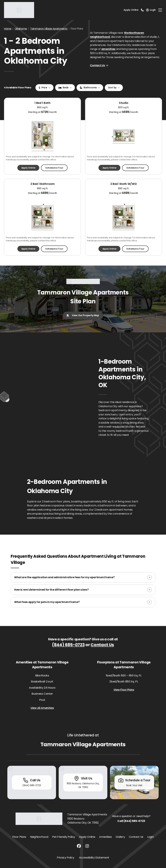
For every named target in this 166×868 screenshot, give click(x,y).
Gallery (120, 837)
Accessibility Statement (94, 858)
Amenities (105, 837)
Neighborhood (39, 837)
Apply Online (131, 10)
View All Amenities (42, 708)
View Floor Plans (124, 690)
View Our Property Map (83, 315)
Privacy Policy (66, 858)
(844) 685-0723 (68, 645)
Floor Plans (19, 837)
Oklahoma (21, 29)
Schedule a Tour (54, 168)
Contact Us (99, 65)
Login (150, 837)
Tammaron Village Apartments (49, 29)
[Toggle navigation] (160, 10)
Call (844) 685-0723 (131, 821)
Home (8, 29)
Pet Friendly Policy (64, 837)
